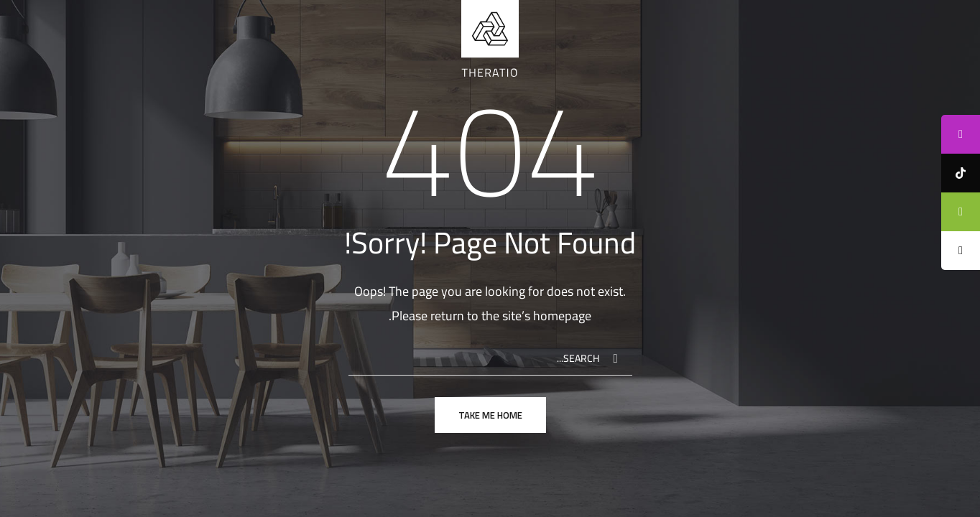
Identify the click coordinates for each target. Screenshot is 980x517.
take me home (490, 415)
